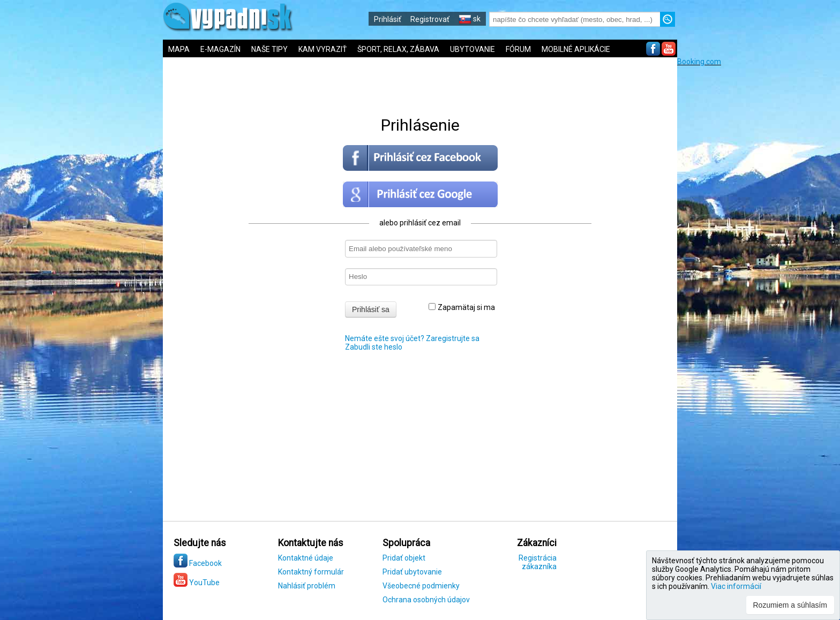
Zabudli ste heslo (374, 347)
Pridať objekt (404, 558)
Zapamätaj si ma (462, 307)
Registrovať (430, 19)
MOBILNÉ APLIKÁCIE (576, 49)
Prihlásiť (388, 19)
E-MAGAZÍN (220, 49)
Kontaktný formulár (311, 572)
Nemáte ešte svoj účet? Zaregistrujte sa (412, 338)
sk (470, 19)
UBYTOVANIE (472, 49)
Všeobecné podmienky (421, 586)
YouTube (197, 583)
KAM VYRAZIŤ (322, 49)
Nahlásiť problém (307, 586)
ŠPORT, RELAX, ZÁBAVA (398, 49)
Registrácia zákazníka (538, 562)
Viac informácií (736, 586)
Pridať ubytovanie (412, 572)
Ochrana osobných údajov (426, 600)
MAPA (179, 49)
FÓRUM (518, 49)
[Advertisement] (757, 226)
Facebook (198, 563)
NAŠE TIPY (269, 49)
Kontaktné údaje (306, 558)
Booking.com (699, 62)
